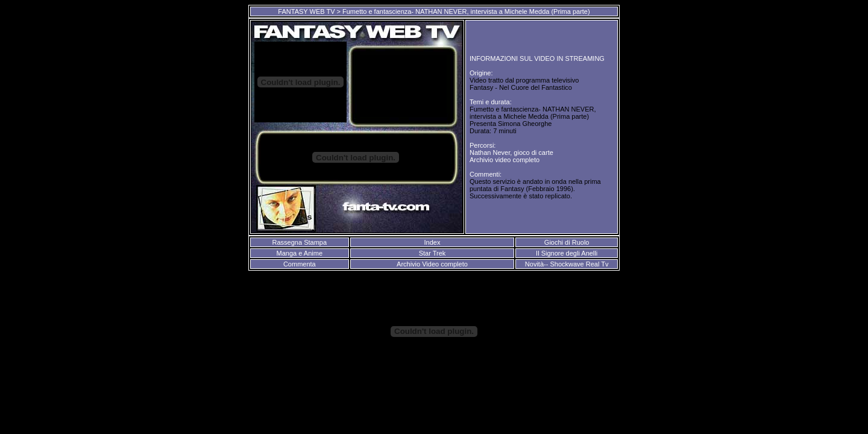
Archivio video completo (505, 160)
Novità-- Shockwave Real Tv (567, 264)
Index (432, 242)
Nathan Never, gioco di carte (511, 153)
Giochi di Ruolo (567, 242)
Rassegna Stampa (300, 242)
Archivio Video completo (432, 264)
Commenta (300, 264)
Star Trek (432, 253)
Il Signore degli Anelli (567, 253)
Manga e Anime (300, 253)
